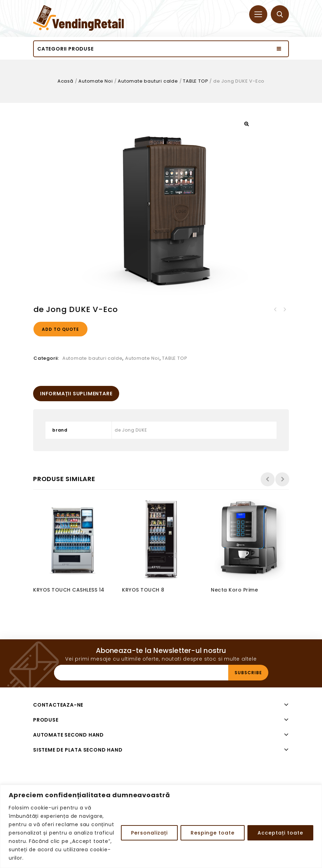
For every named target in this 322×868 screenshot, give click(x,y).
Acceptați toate (280, 833)
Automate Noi (96, 81)
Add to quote (60, 329)
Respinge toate (213, 833)
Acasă (66, 81)
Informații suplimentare (76, 394)
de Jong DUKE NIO (284, 310)
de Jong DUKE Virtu (275, 310)
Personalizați (149, 833)
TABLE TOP (195, 81)
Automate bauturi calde (148, 81)
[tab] (76, 394)
